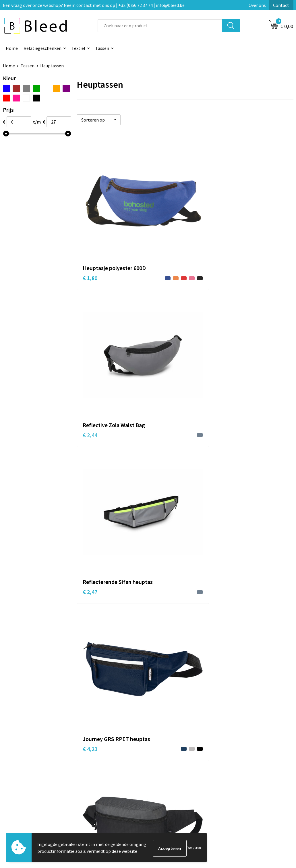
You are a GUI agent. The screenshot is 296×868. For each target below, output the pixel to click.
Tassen (102, 48)
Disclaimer (237, 788)
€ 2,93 (234, 330)
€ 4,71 (90, 548)
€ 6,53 (234, 548)
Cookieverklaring (244, 771)
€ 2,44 (162, 225)
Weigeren (194, 848)
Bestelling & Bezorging (178, 771)
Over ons (257, 5)
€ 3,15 (90, 434)
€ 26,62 (164, 661)
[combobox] (160, 26)
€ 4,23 (90, 330)
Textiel (78, 48)
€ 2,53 (162, 339)
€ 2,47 (234, 225)
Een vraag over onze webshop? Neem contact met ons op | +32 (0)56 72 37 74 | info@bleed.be (94, 5)
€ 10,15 (91, 661)
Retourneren (168, 788)
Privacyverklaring (244, 779)
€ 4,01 (234, 443)
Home (12, 48)
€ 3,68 (162, 443)
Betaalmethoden (172, 779)
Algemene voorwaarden (250, 762)
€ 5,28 (162, 556)
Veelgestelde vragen (103, 771)
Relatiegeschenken (42, 48)
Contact (281, 5)
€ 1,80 (90, 225)
